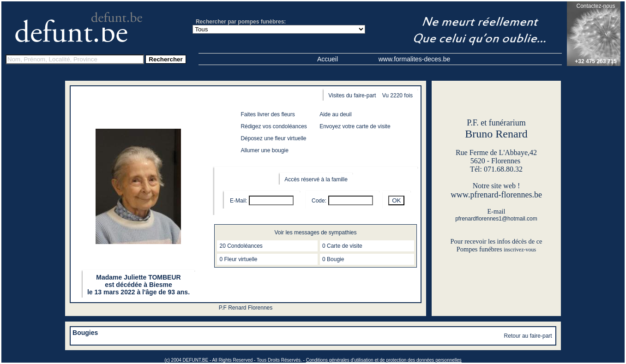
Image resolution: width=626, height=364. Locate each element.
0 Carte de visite (342, 246)
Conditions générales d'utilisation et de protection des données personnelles (384, 360)
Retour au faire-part (528, 336)
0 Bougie (333, 259)
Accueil (328, 59)
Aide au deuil (335, 114)
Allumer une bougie (264, 150)
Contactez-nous (596, 6)
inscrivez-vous (520, 250)
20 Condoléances (241, 246)
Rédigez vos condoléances (274, 126)
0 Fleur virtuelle (238, 259)
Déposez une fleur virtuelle (273, 138)
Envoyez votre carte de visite (355, 126)
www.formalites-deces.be (415, 59)
